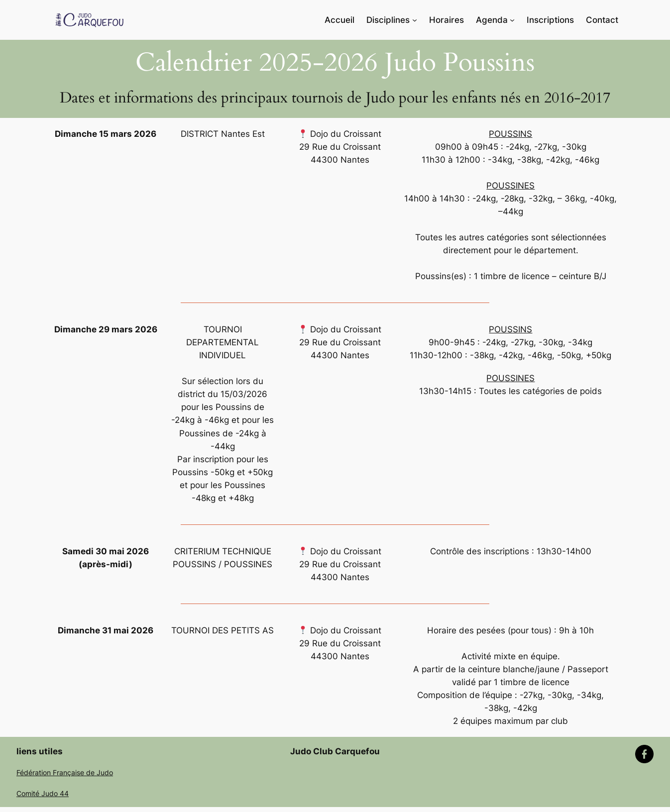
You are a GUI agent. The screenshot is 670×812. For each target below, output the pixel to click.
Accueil (339, 20)
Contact (602, 20)
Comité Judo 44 (43, 793)
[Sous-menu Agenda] (512, 20)
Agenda (492, 20)
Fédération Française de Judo (65, 772)
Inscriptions (550, 20)
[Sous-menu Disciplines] (415, 20)
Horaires (447, 20)
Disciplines (388, 20)
